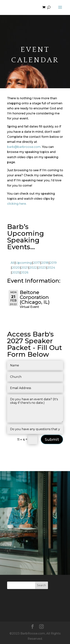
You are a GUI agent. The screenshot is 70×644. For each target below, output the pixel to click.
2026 (25, 272)
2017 (36, 263)
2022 (33, 268)
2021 (25, 268)
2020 (16, 268)
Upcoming (24, 263)
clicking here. (17, 204)
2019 (53, 263)
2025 (16, 272)
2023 (42, 268)
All (13, 263)
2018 (45, 263)
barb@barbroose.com (24, 147)
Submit (52, 439)
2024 (51, 268)
